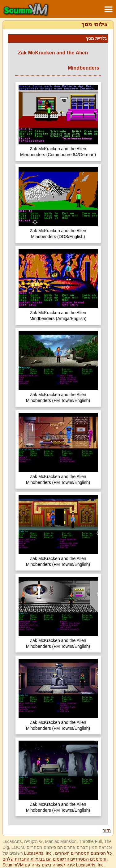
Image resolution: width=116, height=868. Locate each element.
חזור (107, 830)
